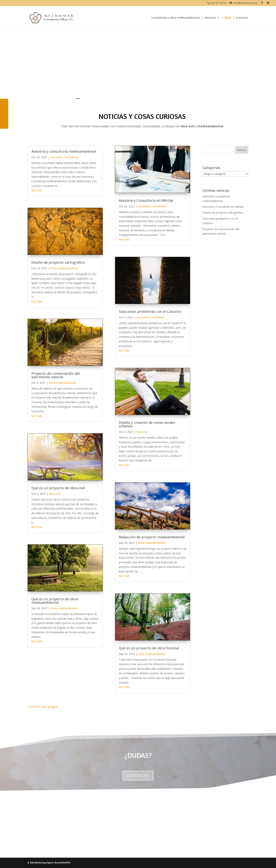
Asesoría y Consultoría (64, 157)
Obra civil (55, 494)
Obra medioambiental (64, 268)
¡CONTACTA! (138, 775)
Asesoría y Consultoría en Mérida (146, 200)
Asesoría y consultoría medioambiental (64, 151)
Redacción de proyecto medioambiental (152, 537)
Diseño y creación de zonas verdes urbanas (147, 424)
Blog (228, 18)
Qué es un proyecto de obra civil (58, 488)
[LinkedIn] (268, 3)
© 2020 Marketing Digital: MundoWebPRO (49, 863)
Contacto (242, 18)
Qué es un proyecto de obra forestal (149, 648)
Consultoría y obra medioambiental (175, 18)
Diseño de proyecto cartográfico (58, 262)
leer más (37, 190)
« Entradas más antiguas (43, 707)
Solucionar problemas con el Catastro (150, 311)
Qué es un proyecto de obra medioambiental (55, 601)
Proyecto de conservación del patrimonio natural (56, 375)
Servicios (210, 18)
